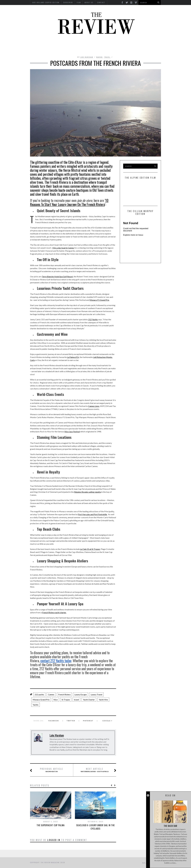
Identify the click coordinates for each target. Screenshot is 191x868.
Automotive (40, 43)
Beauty (54, 43)
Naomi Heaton (50, 770)
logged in (54, 840)
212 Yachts (93, 319)
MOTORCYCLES (149, 43)
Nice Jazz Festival (72, 432)
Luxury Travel (96, 694)
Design (78, 43)
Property (65, 50)
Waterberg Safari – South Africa (95, 770)
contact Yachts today (56, 661)
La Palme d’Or (73, 357)
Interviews (92, 43)
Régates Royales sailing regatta (88, 492)
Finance (105, 43)
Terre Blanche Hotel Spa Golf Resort (57, 276)
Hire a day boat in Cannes (63, 248)
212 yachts (39, 694)
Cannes (51, 694)
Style (77, 50)
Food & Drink (120, 43)
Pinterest (88, 721)
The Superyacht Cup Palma (51, 825)
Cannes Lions (94, 406)
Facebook (54, 721)
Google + (107, 721)
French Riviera (64, 694)
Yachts (36, 705)
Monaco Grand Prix (41, 700)
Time (106, 50)
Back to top (147, 863)
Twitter (71, 721)
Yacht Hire (103, 700)
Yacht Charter (89, 700)
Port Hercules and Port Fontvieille (93, 514)
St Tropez (66, 700)
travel (76, 700)
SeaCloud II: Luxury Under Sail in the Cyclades (95, 827)
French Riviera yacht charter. (54, 612)
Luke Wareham (87, 57)
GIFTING (127, 50)
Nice (56, 700)
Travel (115, 50)
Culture (67, 43)
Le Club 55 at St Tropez (90, 549)
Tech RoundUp (92, 50)
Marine (135, 43)
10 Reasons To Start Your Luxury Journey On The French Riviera (69, 202)
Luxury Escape (81, 694)
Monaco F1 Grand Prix (99, 300)
